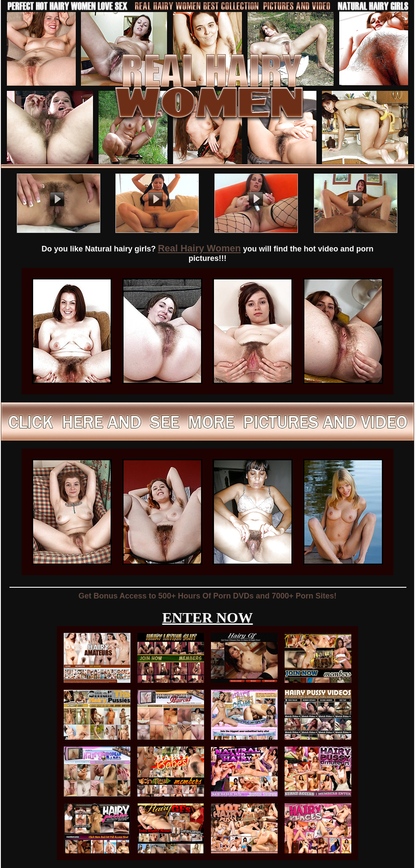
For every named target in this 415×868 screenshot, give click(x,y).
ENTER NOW (208, 618)
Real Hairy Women (200, 248)
